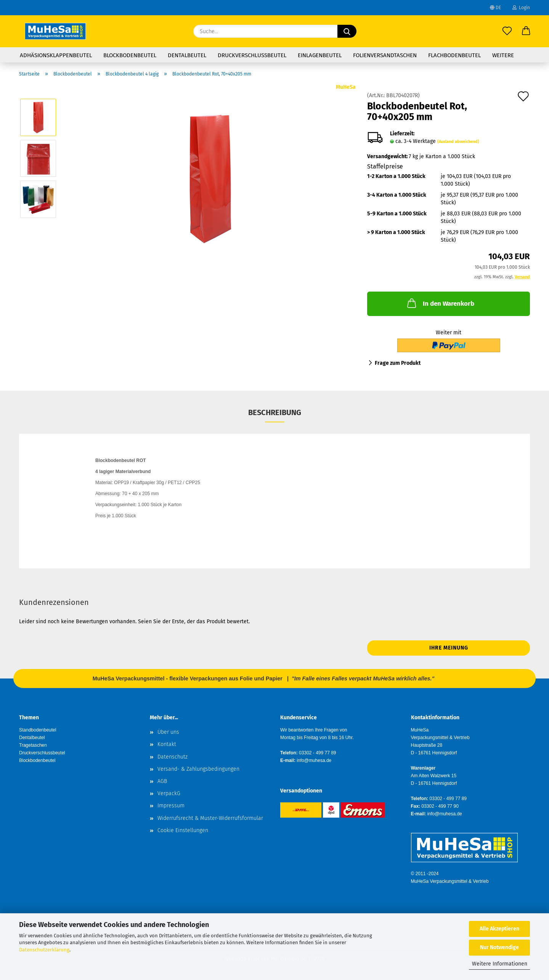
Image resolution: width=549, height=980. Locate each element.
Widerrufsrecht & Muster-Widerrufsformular (210, 818)
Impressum (171, 806)
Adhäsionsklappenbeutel (56, 55)
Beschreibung (275, 412)
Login (521, 8)
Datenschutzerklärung (44, 950)
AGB (162, 781)
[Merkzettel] (507, 31)
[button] (526, 31)
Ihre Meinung (449, 648)
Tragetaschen (33, 745)
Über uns (168, 732)
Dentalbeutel (187, 55)
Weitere (503, 55)
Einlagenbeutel (320, 55)
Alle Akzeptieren (499, 929)
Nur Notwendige (499, 947)
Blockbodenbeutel (130, 55)
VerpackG (169, 793)
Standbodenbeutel (38, 730)
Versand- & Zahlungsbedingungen (198, 769)
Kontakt (167, 744)
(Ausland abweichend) (458, 142)
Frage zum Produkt (398, 363)
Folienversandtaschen (385, 55)
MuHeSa (346, 87)
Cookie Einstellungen (183, 830)
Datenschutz (173, 757)
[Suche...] (347, 31)
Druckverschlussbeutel (252, 55)
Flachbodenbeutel (454, 55)
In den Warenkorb (440, 303)
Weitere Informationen (500, 964)
